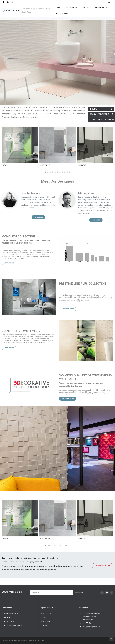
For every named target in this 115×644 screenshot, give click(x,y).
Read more (38, 222)
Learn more (9, 268)
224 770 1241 (87, 623)
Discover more (68, 314)
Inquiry (101, 114)
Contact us (103, 571)
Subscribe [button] (79, 592)
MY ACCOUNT (10, 621)
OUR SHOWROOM (11, 614)
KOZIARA (46, 621)
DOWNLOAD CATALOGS (14, 625)
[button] (108, 9)
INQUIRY (46, 625)
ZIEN (45, 618)
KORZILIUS (47, 614)
